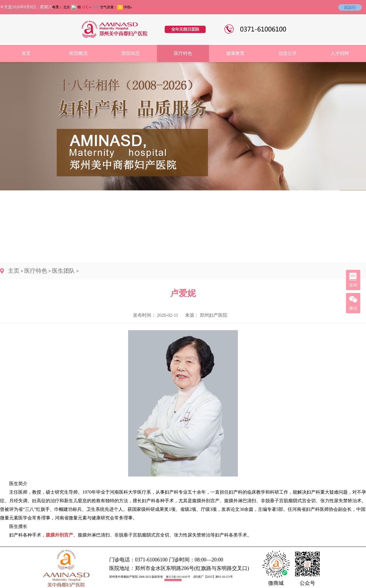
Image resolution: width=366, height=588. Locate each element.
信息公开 (288, 53)
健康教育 (235, 53)
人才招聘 (340, 53)
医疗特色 (183, 53)
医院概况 (78, 53)
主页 (14, 271)
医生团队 (63, 271)
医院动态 (131, 53)
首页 (26, 53)
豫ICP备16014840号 (178, 577)
